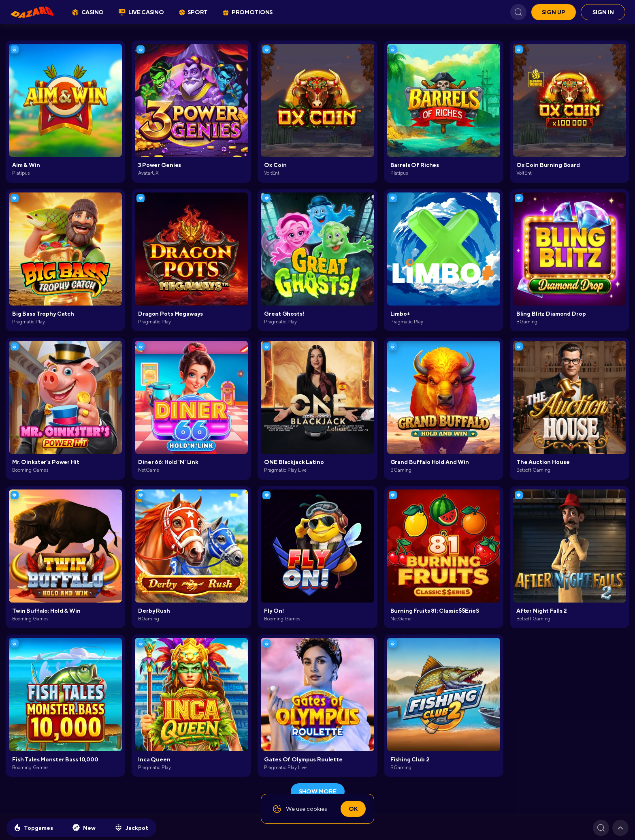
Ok (353, 809)
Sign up (554, 12)
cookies (317, 809)
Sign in (603, 12)
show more (318, 791)
